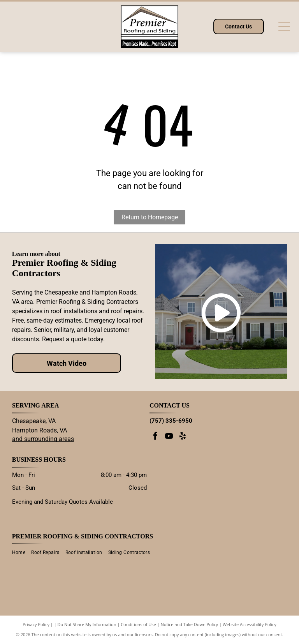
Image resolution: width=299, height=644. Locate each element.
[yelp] (183, 437)
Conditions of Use (138, 624)
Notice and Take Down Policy (190, 624)
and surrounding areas (43, 439)
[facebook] (155, 437)
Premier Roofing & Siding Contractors (83, 536)
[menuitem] (22, 553)
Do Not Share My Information (87, 624)
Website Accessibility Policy (250, 624)
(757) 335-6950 (171, 421)
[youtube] (169, 437)
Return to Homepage (150, 217)
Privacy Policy (36, 624)
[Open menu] (284, 26)
